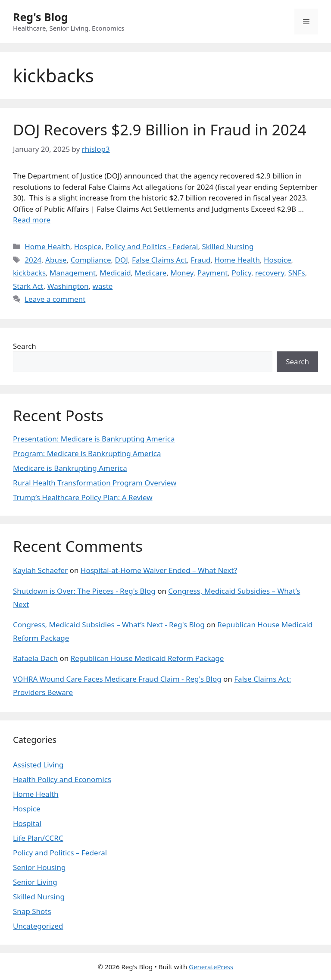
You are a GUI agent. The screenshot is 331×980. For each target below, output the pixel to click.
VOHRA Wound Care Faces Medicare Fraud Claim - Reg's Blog (117, 679)
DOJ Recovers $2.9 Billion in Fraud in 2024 (160, 130)
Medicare (151, 273)
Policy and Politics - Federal (151, 246)
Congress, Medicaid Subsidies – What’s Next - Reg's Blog (109, 625)
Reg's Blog (41, 17)
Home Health (47, 246)
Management (73, 273)
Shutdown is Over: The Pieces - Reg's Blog (84, 591)
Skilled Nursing (228, 246)
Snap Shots (32, 911)
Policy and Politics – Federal (60, 853)
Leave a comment (55, 299)
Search (25, 346)
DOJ (122, 260)
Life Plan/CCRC (38, 838)
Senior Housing (39, 867)
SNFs (297, 273)
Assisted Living (38, 765)
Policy (241, 273)
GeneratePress (211, 967)
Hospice (88, 246)
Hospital (27, 823)
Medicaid (115, 273)
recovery (270, 273)
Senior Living (35, 882)
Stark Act (28, 286)
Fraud (200, 260)
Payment (213, 273)
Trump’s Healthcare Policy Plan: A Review (83, 497)
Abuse (56, 260)
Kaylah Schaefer (40, 570)
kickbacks (29, 273)
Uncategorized (38, 926)
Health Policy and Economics (62, 779)
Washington (68, 286)
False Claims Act (159, 260)
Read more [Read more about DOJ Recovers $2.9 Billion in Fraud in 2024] (32, 220)
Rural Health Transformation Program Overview (95, 483)
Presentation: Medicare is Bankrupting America (94, 439)
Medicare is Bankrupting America (70, 468)
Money (182, 273)
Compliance (91, 260)
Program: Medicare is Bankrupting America (87, 453)
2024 (33, 260)
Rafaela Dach (35, 658)
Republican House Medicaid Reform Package (147, 658)
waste (103, 286)
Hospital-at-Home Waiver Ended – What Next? (159, 570)
